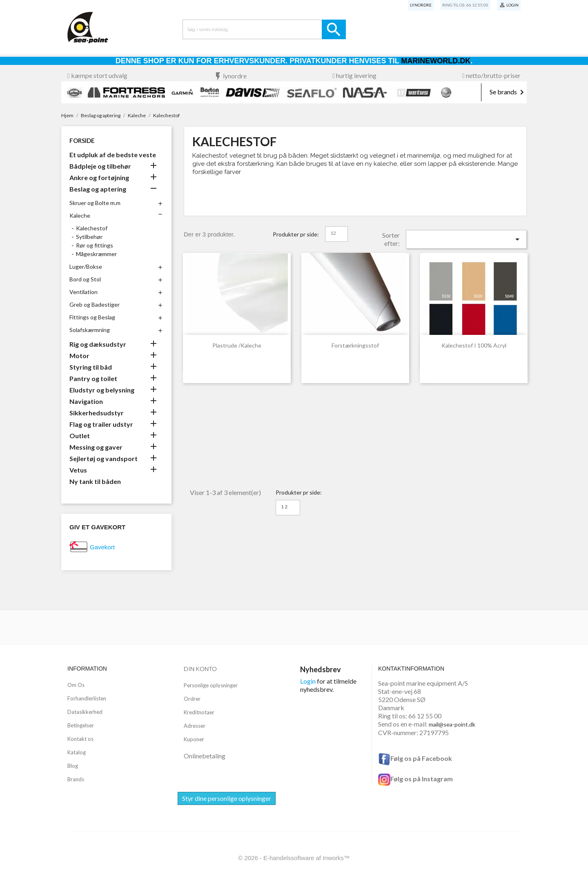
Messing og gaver (96, 447)
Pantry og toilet (93, 378)
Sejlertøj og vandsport (104, 458)
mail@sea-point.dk (452, 724)
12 (333, 233)
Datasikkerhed (85, 712)
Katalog (77, 752)
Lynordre (421, 5)
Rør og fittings (95, 245)
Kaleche (80, 215)
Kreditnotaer (199, 712)
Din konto (200, 669)
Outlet (80, 436)
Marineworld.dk (436, 61)
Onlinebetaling (205, 756)
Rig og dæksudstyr (98, 344)
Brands (76, 779)
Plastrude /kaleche (237, 345)
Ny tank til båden (95, 481)
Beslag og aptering (98, 189)
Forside (82, 140)
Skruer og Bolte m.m (95, 203)
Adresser (195, 726)
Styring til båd (91, 367)
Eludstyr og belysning (102, 390)
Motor (79, 356)
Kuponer (194, 739)
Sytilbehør (89, 237)
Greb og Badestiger (95, 304)
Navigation (86, 401)
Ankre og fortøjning (99, 177)
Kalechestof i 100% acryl (474, 345)
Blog (73, 766)
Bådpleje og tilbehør (100, 166)
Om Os (76, 685)
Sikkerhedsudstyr (97, 413)
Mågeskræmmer (96, 254)
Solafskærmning (90, 330)
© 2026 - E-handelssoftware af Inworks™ (294, 858)
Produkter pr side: (296, 234)
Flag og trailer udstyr (101, 424)
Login (308, 681)
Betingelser (81, 725)
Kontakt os (80, 739)
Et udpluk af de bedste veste (113, 155)
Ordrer (192, 699)
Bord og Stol (85, 279)
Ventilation (84, 292)
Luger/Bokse (86, 266)
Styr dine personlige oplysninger (227, 798)
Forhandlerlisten (87, 698)
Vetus (78, 470)
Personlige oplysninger (211, 685)
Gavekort (102, 547)
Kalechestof (92, 228)
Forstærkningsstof (355, 345)
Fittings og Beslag (92, 317)
